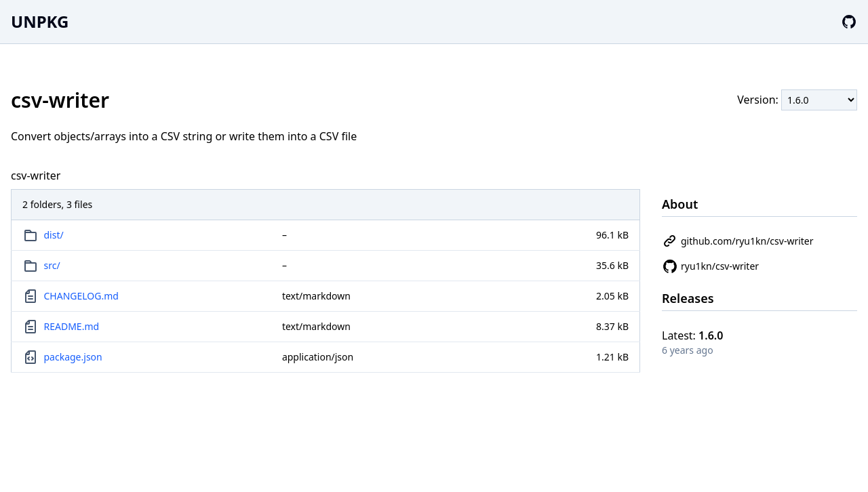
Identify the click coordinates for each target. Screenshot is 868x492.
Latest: (692, 335)
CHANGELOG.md (81, 296)
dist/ (54, 235)
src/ (52, 265)
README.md (72, 326)
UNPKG (40, 21)
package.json (73, 357)
